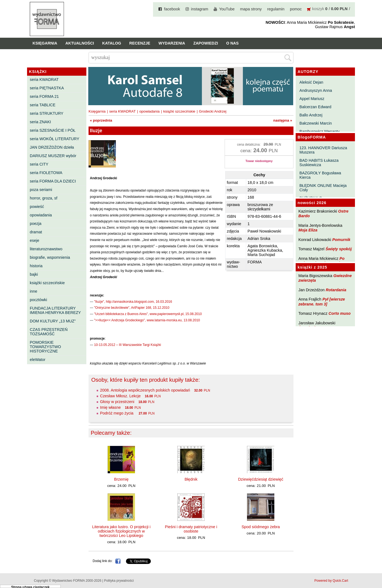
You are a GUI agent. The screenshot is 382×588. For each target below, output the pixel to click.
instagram (200, 9)
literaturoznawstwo (46, 249)
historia (36, 266)
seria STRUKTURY (47, 113)
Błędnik (191, 479)
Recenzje (140, 43)
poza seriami (41, 190)
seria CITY (39, 164)
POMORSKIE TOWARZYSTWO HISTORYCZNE (45, 347)
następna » (283, 120)
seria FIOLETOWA (46, 173)
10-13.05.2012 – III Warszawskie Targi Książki (127, 345)
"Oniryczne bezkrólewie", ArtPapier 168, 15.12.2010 (132, 308)
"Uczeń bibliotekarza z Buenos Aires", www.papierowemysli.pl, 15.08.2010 (148, 314)
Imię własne (110, 407)
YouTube (227, 9)
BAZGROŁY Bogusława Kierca (320, 175)
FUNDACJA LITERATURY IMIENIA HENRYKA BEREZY (55, 310)
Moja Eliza (308, 230)
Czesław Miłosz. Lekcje (120, 396)
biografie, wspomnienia (50, 257)
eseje (34, 240)
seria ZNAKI (40, 122)
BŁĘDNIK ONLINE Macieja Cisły (323, 188)
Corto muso (340, 313)
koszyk (318, 9)
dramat (36, 232)
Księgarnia (45, 43)
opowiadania (41, 215)
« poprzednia (101, 120)
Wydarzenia (172, 43)
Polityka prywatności (119, 581)
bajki (34, 274)
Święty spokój (339, 249)
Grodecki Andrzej (213, 111)
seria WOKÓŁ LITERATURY (55, 139)
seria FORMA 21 (44, 96)
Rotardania (336, 290)
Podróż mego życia (117, 413)
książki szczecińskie (47, 283)
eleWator (38, 360)
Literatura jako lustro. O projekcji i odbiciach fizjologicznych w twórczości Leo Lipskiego (121, 531)
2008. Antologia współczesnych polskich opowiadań (145, 390)
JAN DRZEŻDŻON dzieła (52, 147)
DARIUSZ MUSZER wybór (53, 156)
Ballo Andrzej (311, 115)
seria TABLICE (43, 105)
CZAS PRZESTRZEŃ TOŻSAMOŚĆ (49, 332)
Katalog (112, 43)
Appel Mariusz (312, 99)
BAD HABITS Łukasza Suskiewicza (319, 163)
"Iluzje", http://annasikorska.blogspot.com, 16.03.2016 (133, 302)
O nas (233, 43)
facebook (172, 9)
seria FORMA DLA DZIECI (53, 181)
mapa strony (251, 9)
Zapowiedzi (205, 43)
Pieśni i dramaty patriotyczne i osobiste (191, 529)
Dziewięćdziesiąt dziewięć (261, 479)
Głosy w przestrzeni (117, 402)
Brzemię (121, 479)
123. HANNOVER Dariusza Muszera (323, 150)
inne (33, 291)
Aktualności (80, 43)
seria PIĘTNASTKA (47, 88)
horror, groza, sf (44, 198)
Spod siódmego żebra (261, 527)
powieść (37, 207)
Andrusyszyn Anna (316, 90)
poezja (36, 224)
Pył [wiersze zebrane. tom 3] (322, 302)
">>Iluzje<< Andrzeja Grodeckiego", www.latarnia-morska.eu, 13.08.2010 (147, 320)
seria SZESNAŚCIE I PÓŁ (53, 130)
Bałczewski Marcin (316, 123)
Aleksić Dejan (311, 82)
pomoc (296, 9)
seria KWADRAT (44, 80)
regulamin (276, 9)
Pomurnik (341, 240)
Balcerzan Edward (315, 107)
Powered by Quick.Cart (331, 581)
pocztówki (38, 300)
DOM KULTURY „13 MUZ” (53, 321)
